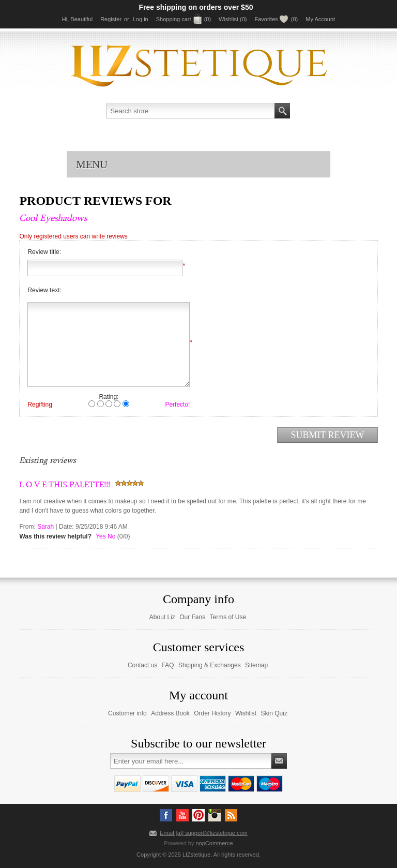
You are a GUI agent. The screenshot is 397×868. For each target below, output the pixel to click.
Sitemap (256, 665)
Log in (141, 19)
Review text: (44, 290)
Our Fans (192, 617)
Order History (212, 713)
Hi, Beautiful (77, 19)
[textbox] (191, 111)
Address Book (170, 713)
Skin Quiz (274, 713)
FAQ (168, 665)
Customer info (127, 713)
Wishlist (246, 713)
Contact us (142, 665)
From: (27, 527)
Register (111, 19)
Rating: (109, 397)
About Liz (162, 617)
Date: (66, 527)
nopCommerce (215, 843)
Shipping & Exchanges (210, 665)
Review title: (44, 252)
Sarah (45, 527)
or (127, 19)
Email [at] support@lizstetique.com (204, 833)
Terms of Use (228, 617)
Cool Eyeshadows (53, 218)
